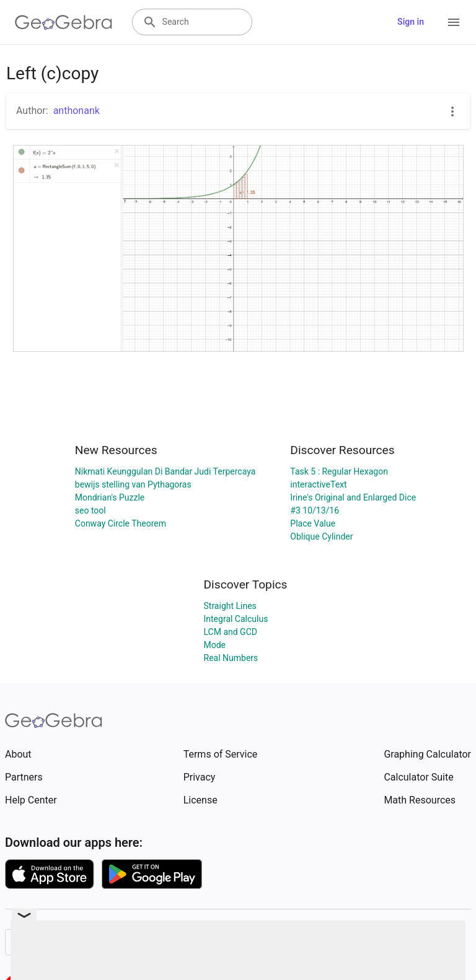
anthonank (77, 111)
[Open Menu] (454, 22)
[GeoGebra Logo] (64, 22)
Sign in (411, 22)
